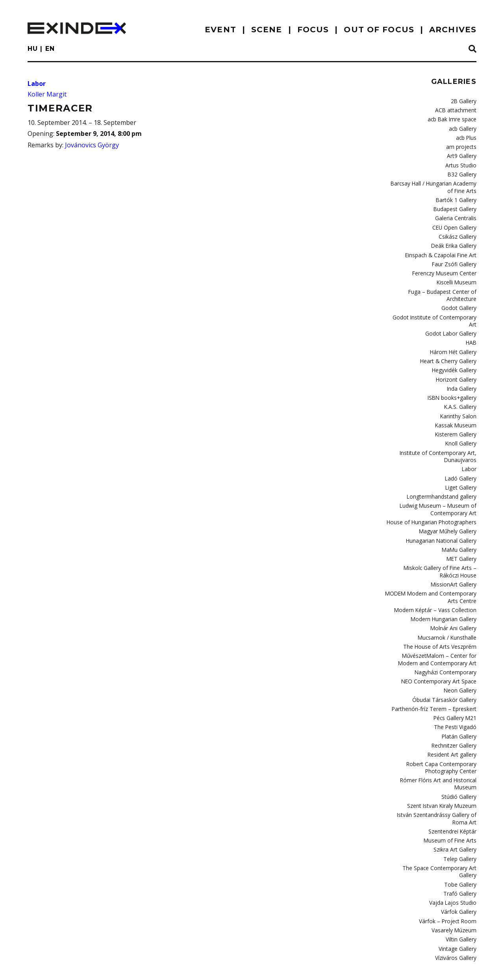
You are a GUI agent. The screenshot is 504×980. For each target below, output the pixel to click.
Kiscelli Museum (457, 274)
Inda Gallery (462, 369)
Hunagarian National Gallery (442, 514)
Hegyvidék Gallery (455, 351)
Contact (85, 966)
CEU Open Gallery (455, 222)
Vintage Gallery (458, 897)
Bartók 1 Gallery (457, 195)
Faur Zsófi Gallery (455, 257)
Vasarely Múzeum (455, 880)
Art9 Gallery (462, 153)
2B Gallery (464, 101)
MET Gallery (462, 532)
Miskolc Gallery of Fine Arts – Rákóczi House (433, 544)
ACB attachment (458, 110)
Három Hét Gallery (454, 334)
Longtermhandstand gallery (443, 472)
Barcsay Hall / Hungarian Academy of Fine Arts (432, 183)
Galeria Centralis (456, 213)
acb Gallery (463, 127)
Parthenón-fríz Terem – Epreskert (436, 675)
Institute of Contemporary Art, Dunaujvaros (441, 433)
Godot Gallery (460, 299)
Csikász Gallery (458, 230)
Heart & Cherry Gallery (449, 343)
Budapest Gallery (456, 204)
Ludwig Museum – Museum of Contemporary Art (441, 484)
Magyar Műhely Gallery (449, 505)
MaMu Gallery (460, 523)
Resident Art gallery (453, 719)
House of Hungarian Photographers (434, 497)
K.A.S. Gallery (461, 386)
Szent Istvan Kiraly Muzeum (443, 768)
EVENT (220, 30)
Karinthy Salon (459, 395)
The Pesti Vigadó (457, 692)
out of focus (379, 30)
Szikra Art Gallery (456, 809)
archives (453, 30)
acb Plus (466, 136)
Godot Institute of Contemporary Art (434, 308)
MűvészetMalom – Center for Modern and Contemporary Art (432, 628)
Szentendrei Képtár (453, 792)
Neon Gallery (461, 657)
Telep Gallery (460, 818)
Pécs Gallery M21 (456, 684)
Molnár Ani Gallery (454, 598)
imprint (46, 966)
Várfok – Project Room (450, 871)
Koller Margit (47, 94)
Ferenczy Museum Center (446, 265)
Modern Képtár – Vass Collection (438, 581)
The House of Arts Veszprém (442, 616)
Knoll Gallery (461, 421)
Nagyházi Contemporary (447, 640)
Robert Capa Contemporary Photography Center (444, 731)
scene (267, 30)
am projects (462, 145)
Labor (37, 84)
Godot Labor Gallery (452, 316)
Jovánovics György (92, 145)
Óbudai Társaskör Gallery (446, 666)
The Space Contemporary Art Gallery (433, 827)
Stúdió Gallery (460, 759)
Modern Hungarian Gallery (445, 589)
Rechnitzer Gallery (454, 710)
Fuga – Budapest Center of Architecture (445, 287)
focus (313, 30)
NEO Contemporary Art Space (441, 649)
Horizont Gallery (457, 360)
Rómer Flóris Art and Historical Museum (441, 747)
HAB (472, 325)
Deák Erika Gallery (454, 239)
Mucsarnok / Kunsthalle (448, 607)
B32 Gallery (463, 171)
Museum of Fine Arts (452, 801)
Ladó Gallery (461, 455)
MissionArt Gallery (455, 556)
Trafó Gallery (461, 845)
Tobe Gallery (461, 836)
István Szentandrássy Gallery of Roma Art (438, 780)
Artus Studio (462, 162)
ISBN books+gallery (453, 378)
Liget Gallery (462, 464)
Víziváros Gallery (456, 906)
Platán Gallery (460, 701)
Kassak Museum (457, 404)
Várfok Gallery (459, 862)
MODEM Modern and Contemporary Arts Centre (434, 568)
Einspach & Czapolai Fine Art (443, 248)
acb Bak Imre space (453, 118)
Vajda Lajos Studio (454, 854)
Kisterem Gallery (457, 413)
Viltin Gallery (461, 889)
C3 (473, 965)
